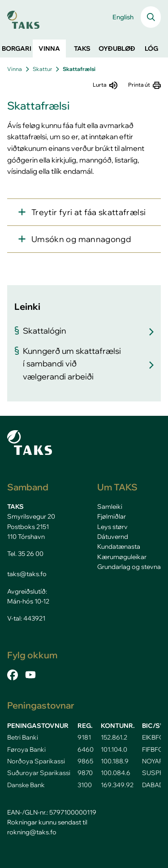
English (123, 17)
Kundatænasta (119, 546)
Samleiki (110, 507)
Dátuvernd (113, 537)
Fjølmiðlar (112, 516)
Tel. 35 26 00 (25, 554)
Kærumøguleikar (122, 557)
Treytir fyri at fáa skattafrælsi (88, 212)
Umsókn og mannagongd (81, 239)
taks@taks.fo (27, 574)
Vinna (15, 69)
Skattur (42, 69)
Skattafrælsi (79, 69)
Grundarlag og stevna (129, 567)
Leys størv (112, 527)
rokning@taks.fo (32, 832)
